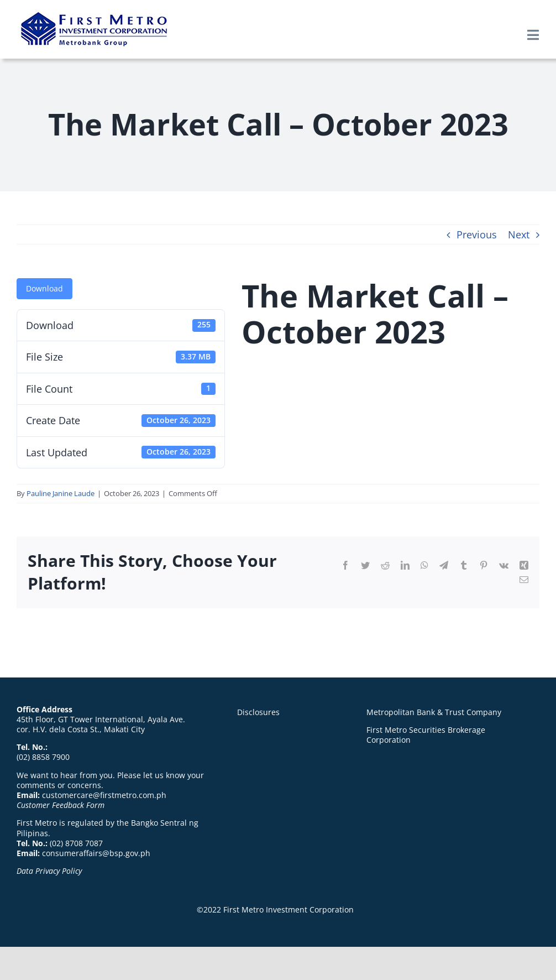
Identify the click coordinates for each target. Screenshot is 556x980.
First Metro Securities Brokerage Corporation (426, 735)
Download (44, 288)
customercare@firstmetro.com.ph (104, 795)
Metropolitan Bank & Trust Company (434, 712)
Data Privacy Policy (49, 871)
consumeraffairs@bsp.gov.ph (96, 853)
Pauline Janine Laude (61, 493)
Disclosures (258, 712)
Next (519, 234)
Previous (477, 234)
